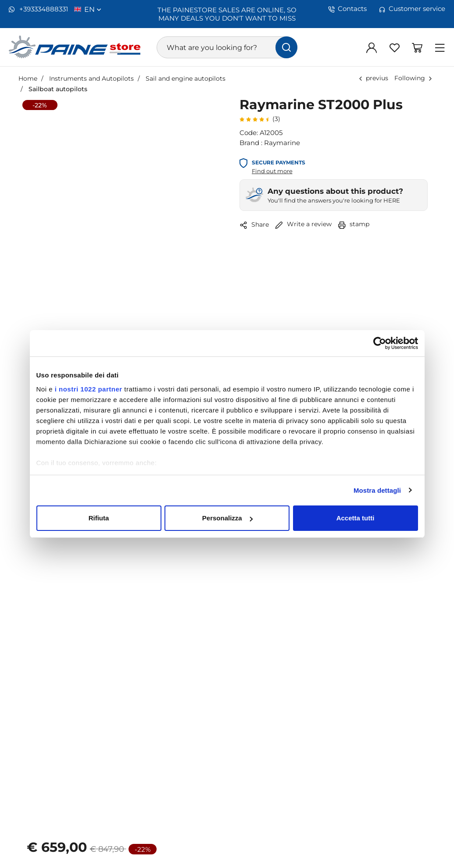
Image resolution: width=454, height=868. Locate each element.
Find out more (272, 171)
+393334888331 (38, 9)
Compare (329, 842)
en (93, 9)
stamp (354, 224)
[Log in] (372, 47)
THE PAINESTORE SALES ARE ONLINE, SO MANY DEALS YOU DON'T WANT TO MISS (227, 14)
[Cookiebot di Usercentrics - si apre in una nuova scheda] (380, 343)
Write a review (303, 224)
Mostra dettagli (377, 490)
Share (254, 225)
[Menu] (440, 47)
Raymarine (282, 142)
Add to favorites (125, 842)
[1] (109, 772)
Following (410, 78)
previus (377, 78)
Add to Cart (227, 807)
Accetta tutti (356, 518)
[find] (286, 47)
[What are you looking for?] (227, 47)
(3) (260, 119)
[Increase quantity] (141, 772)
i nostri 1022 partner (89, 389)
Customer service (412, 9)
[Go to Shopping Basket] (417, 47)
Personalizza (227, 518)
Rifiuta (99, 518)
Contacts (347, 9)
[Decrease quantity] (78, 772)
